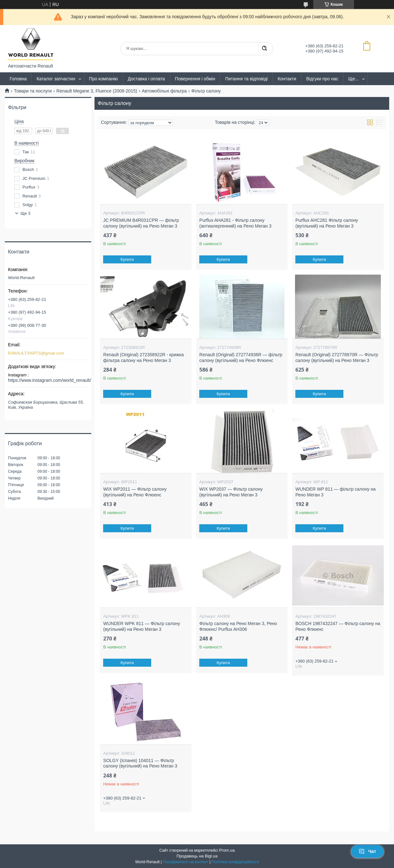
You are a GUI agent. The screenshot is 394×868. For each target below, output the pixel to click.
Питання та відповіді (246, 79)
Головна (18, 79)
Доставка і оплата (146, 79)
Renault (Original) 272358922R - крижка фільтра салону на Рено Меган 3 (144, 358)
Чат (367, 851)
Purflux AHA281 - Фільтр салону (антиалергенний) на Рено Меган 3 (235, 223)
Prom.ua (227, 850)
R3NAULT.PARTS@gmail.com (36, 353)
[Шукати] (264, 49)
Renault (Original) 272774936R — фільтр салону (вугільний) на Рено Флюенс (241, 358)
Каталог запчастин (56, 79)
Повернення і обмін (195, 79)
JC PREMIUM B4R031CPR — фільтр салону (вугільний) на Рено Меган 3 (141, 223)
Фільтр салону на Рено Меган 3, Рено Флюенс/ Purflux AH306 (238, 626)
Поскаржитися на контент (185, 862)
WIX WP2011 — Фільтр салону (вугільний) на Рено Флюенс (135, 492)
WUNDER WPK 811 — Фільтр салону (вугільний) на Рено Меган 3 (142, 626)
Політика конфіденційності (235, 862)
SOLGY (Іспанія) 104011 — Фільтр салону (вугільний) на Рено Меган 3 (140, 763)
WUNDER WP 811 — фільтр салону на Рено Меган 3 (335, 492)
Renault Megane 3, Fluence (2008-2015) (97, 91)
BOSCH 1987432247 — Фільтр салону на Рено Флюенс (338, 626)
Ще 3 (25, 213)
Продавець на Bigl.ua (197, 856)
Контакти (287, 79)
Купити (127, 259)
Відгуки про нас (322, 79)
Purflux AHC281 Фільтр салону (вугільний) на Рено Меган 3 (327, 223)
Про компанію (103, 79)
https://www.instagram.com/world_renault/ (49, 380)
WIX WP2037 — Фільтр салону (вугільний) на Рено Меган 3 (231, 492)
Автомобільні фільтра (164, 91)
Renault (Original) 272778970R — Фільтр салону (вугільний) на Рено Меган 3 (337, 358)
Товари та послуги (33, 91)
